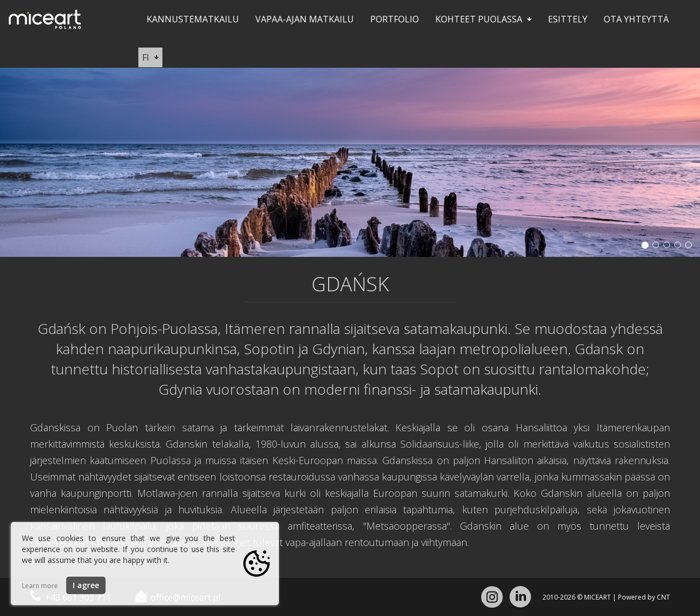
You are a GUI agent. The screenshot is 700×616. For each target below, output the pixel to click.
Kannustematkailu (193, 19)
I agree (86, 585)
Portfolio (395, 19)
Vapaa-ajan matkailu (305, 19)
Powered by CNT (644, 597)
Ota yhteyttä (636, 19)
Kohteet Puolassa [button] (483, 19)
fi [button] (150, 57)
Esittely (568, 19)
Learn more (40, 586)
